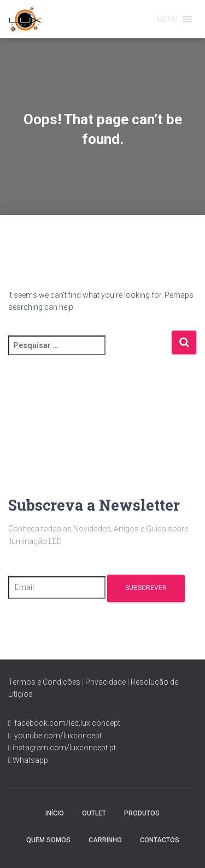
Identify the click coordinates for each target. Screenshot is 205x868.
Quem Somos (48, 840)
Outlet (94, 813)
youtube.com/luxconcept (56, 736)
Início (55, 813)
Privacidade (106, 682)
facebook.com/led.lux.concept (67, 723)
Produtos (142, 813)
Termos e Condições (44, 682)
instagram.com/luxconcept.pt (63, 748)
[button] (167, 19)
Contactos (160, 840)
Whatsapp (30, 760)
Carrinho (105, 840)
